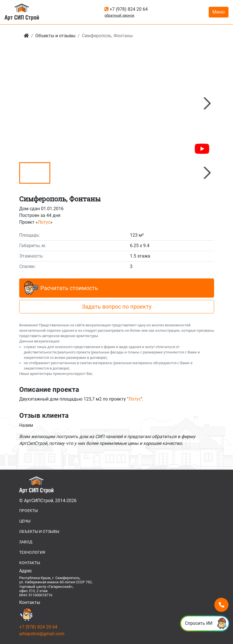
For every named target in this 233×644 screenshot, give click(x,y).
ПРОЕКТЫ (29, 511)
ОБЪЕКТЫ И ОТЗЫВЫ (39, 531)
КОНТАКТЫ (30, 563)
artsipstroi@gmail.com (42, 634)
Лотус (44, 222)
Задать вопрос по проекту (117, 307)
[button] (207, 104)
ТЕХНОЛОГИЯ (32, 552)
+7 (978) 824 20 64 (126, 9)
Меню (219, 12)
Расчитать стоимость (61, 288)
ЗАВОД (26, 542)
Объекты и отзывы (55, 36)
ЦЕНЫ (25, 521)
